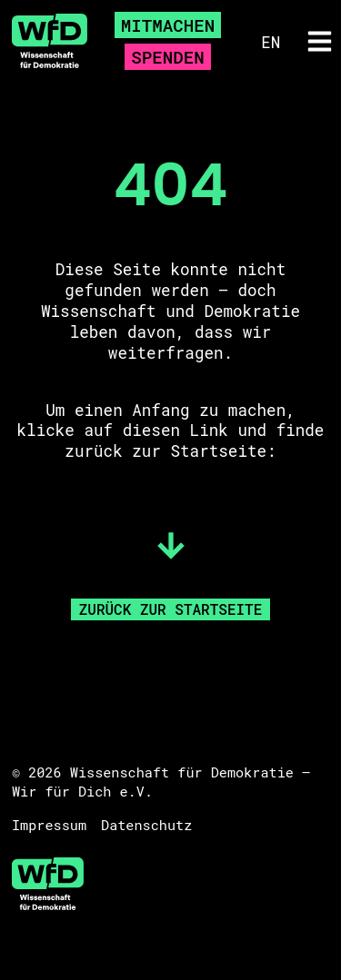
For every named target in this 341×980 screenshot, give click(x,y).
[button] (320, 41)
